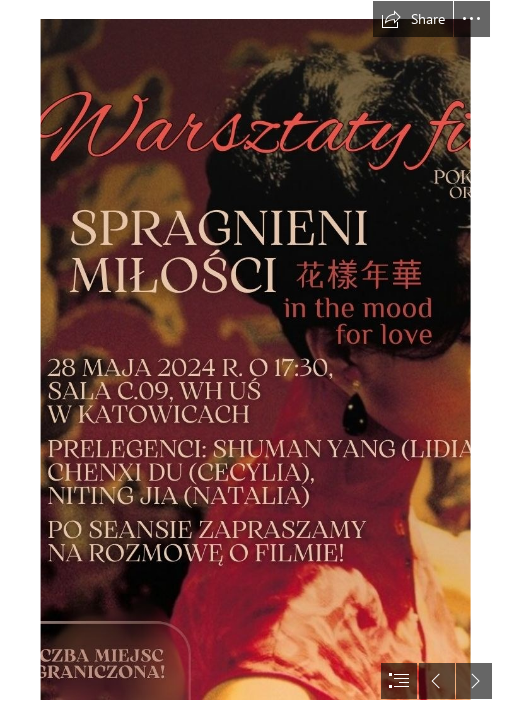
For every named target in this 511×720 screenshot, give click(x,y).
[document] (255, 360)
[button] (413, 19)
